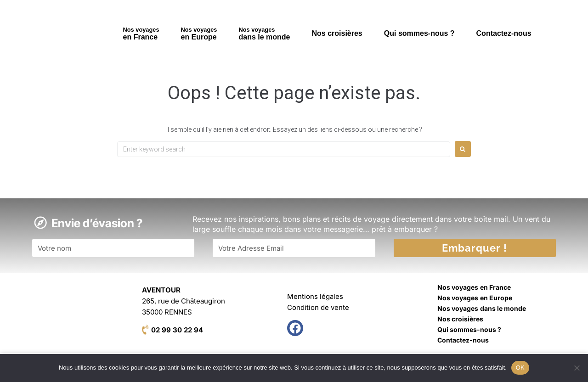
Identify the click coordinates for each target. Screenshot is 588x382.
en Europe (199, 34)
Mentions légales (315, 296)
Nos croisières (337, 33)
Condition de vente (318, 307)
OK (520, 368)
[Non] (577, 368)
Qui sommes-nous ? (419, 33)
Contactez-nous (504, 33)
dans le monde (264, 34)
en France (141, 34)
